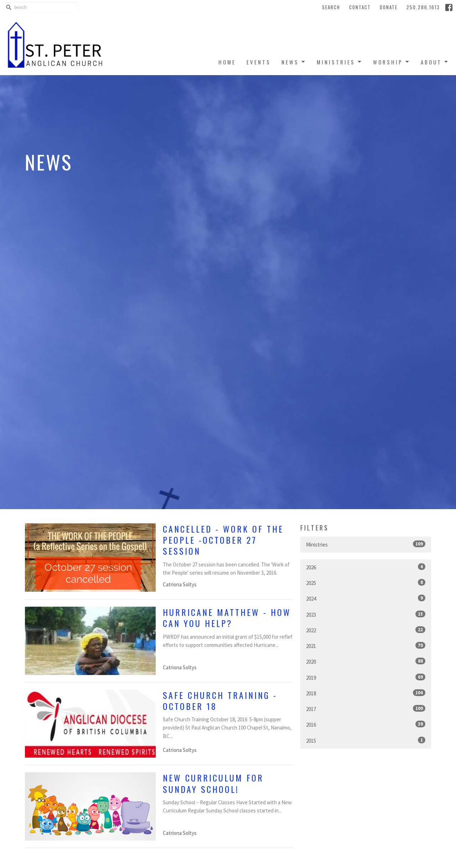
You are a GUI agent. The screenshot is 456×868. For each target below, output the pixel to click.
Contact (360, 7)
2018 (366, 693)
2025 (366, 583)
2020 (366, 661)
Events (259, 62)
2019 (366, 677)
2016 (366, 724)
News (294, 62)
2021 (366, 646)
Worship (392, 62)
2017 (366, 709)
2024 (366, 598)
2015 (366, 740)
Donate (389, 7)
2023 (366, 614)
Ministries (340, 62)
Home (227, 62)
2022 (366, 630)
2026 (366, 567)
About (435, 62)
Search (331, 7)
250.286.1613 (423, 7)
